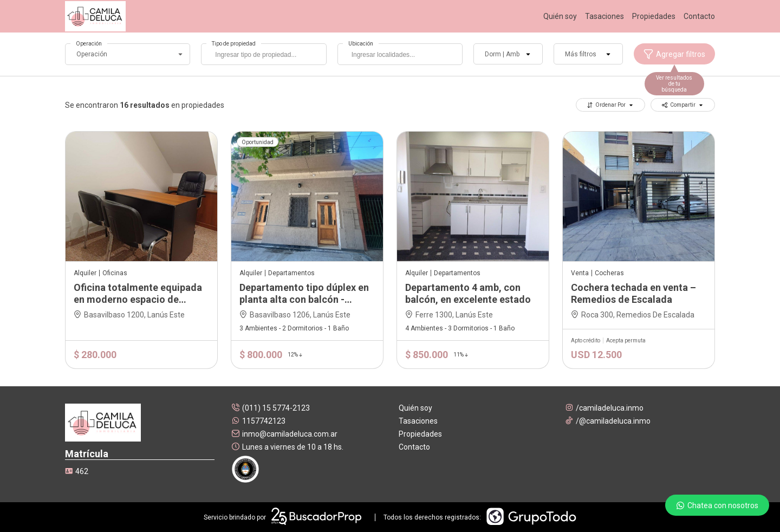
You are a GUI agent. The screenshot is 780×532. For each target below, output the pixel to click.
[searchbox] (266, 56)
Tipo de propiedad (234, 44)
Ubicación (361, 44)
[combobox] (264, 54)
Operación (89, 44)
